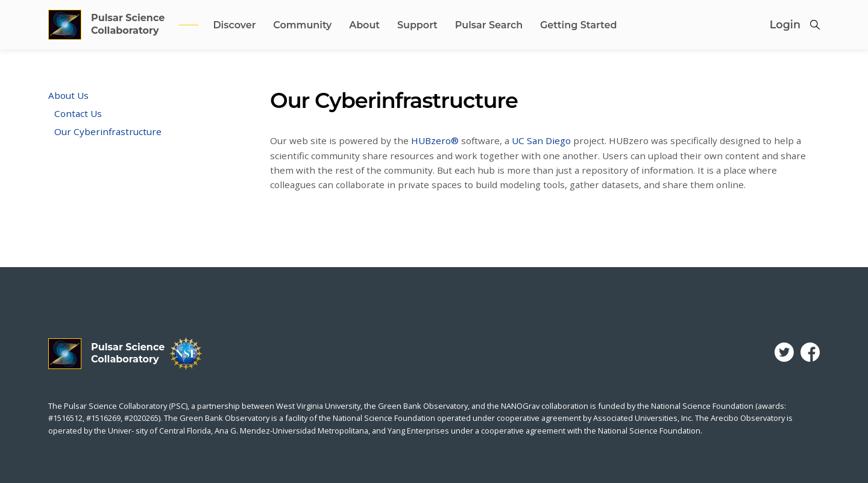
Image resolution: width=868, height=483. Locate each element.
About (364, 25)
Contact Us (78, 113)
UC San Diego (541, 140)
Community (302, 25)
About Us (68, 95)
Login (785, 24)
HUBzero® (435, 140)
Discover (234, 25)
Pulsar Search (489, 25)
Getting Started (578, 25)
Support (417, 25)
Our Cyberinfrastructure (108, 131)
